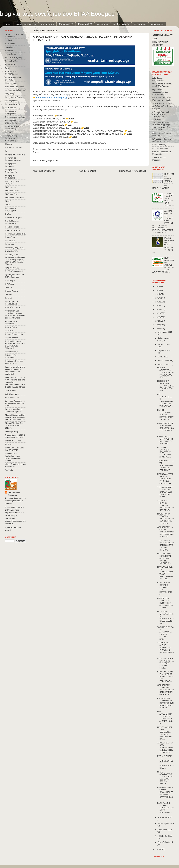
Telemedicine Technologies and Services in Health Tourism (13, 457)
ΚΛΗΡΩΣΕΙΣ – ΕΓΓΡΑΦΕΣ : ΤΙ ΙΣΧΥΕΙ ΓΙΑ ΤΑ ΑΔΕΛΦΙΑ (165, 440)
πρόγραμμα (140, 24)
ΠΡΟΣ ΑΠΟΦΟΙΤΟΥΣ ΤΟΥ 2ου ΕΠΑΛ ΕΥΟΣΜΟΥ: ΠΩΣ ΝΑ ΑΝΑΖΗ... (165, 778)
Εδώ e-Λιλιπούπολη (14, 97)
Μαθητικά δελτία (12, 194)
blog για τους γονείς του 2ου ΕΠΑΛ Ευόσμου (57, 14)
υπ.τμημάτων (48, 24)
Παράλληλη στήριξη (14, 218)
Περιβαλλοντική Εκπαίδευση (12, 222)
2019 (158, 306)
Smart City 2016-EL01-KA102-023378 (15, 449)
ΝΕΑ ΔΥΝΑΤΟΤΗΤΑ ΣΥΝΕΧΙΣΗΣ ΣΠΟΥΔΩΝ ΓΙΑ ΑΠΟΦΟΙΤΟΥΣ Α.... (165, 717)
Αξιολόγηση (10, 47)
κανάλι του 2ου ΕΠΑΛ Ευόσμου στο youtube (162, 99)
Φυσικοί (9, 295)
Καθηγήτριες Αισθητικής (15, 154)
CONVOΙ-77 (10, 331)
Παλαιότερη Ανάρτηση (132, 171)
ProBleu (9, 444)
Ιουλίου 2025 (164, 364)
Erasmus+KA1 (85, 24)
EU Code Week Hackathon (12, 356)
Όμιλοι (8, 214)
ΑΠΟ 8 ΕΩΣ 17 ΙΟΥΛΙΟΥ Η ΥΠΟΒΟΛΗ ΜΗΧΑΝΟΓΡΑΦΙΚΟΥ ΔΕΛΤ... (166, 505)
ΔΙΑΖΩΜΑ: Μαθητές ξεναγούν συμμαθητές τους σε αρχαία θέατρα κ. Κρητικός (162, 126)
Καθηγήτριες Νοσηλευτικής (11, 171)
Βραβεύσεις (10, 65)
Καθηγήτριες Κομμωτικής (10, 165)
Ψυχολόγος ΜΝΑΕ (13, 307)
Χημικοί (8, 298)
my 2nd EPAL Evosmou (14, 494)
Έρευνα (8, 144)
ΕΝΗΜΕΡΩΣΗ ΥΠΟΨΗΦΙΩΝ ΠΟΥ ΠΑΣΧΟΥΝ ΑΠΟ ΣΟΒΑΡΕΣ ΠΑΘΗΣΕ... (165, 703)
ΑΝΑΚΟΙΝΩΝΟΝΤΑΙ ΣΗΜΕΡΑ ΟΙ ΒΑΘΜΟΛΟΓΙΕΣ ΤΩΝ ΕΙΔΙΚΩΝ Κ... (166, 428)
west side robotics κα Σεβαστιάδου (161, 153)
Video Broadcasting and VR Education (15, 465)
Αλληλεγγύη (10, 44)
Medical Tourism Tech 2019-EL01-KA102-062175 (14, 425)
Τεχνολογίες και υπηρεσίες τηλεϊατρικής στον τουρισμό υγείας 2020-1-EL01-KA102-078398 (15, 259)
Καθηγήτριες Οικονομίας (10, 177)
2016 (158, 294)
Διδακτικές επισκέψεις (15, 87)
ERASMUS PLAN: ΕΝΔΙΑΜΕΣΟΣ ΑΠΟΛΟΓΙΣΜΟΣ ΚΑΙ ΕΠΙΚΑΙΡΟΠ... (166, 677)
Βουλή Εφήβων (12, 61)
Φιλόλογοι (9, 284)
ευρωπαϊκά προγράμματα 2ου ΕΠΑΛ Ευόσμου (160, 92)
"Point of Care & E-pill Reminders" (15, 36)
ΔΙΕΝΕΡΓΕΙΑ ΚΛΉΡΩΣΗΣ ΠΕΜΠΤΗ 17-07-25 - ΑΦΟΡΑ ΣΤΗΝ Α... (165, 603)
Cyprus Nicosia (12, 338)
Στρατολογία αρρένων (15, 248)
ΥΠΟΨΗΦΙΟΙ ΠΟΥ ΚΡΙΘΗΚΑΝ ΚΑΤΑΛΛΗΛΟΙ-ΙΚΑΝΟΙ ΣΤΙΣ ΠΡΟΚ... (165, 492)
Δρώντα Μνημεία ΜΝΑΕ (16, 90)
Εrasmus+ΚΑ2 (66, 24)
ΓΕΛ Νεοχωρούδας (161, 148)
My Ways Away (12, 431)
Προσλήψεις (10, 237)
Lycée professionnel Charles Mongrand (14, 410)
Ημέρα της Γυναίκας (14, 147)
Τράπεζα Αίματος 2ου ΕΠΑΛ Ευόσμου (14, 276)
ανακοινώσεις (157, 24)
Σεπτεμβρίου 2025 (166, 823)
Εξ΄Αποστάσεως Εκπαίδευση (12, 128)
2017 (158, 298)
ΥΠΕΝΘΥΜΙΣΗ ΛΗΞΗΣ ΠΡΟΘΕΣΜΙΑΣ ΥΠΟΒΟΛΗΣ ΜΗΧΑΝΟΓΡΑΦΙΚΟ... (166, 649)
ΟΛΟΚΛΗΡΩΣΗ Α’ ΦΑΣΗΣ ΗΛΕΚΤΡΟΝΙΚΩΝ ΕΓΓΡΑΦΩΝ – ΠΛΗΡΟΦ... (165, 532)
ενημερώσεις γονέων (26, 24)
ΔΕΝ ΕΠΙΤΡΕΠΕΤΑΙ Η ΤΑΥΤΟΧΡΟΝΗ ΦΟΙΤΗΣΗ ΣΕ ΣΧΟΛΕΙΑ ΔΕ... (165, 400)
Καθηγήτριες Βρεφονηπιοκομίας (13, 159)
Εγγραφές (9, 94)
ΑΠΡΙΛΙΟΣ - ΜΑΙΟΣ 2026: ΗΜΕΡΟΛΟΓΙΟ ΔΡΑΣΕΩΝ (169, 200)
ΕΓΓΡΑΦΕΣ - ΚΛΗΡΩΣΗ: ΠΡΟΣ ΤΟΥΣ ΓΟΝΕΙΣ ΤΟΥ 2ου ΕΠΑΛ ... (164, 452)
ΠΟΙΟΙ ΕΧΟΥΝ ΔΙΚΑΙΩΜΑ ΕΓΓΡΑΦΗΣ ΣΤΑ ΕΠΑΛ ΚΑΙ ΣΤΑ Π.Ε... (165, 386)
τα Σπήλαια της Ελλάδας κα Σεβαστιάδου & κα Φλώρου (163, 106)
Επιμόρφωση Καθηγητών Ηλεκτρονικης (11, 138)
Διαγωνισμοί (10, 83)
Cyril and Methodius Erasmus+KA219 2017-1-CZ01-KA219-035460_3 (15, 345)
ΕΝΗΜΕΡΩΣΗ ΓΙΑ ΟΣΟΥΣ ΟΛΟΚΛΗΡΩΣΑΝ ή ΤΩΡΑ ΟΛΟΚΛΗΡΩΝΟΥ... (165, 793)
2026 (158, 849)
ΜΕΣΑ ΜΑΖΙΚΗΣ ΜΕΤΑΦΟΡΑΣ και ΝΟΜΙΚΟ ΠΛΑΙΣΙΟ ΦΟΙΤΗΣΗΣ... (165, 558)
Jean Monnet (11, 390)
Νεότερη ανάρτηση (44, 171)
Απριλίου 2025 (164, 351)
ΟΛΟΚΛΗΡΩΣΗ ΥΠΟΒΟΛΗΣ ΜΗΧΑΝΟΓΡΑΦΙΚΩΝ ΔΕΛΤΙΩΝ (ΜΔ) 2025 (166, 690)
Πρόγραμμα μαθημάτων (15, 234)
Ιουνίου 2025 (164, 361)
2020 (158, 309)
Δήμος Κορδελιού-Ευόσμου (13, 79)
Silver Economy (159, 145)
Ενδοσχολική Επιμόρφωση (11, 122)
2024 (158, 325)
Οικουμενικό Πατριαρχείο (10, 209)
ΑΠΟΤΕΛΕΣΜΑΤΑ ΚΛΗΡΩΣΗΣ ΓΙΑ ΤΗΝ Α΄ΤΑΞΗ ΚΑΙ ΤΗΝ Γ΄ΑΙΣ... (165, 663)
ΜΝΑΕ (8, 201)
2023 (158, 321)
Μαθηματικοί (11, 187)
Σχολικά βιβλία (11, 251)
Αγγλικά (8, 40)
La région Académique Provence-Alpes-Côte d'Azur (15, 403)
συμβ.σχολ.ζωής (121, 24)
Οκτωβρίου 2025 (165, 830)
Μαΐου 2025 (163, 357)
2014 (158, 286)
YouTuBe (9, 470)
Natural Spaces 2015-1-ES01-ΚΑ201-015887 (15, 436)
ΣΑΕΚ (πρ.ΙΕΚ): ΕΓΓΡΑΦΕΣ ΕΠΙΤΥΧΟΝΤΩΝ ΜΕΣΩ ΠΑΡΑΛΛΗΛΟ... (165, 808)
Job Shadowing (12, 394)
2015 (158, 290)
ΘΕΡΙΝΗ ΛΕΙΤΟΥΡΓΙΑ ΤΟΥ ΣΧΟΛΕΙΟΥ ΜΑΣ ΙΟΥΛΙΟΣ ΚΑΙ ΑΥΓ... (166, 372)
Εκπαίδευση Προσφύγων (10, 112)
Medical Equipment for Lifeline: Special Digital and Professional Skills (15, 417)
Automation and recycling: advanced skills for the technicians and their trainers (15, 314)
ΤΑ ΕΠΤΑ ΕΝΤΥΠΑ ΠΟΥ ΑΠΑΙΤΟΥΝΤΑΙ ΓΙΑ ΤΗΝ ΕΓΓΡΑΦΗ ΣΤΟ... (165, 633)
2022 (158, 317)
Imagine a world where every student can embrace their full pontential (15, 371)
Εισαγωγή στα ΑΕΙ (50, 160)
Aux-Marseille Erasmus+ (11, 323)
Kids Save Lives (12, 397)
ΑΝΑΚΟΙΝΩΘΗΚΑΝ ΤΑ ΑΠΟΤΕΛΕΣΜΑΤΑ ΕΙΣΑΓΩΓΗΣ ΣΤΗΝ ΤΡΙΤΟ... (165, 748)
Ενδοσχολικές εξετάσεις (15, 117)
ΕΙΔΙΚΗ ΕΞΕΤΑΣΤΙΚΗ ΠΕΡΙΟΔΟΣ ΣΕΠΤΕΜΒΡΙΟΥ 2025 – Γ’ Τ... (165, 415)
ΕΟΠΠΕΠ (9, 132)
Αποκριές (9, 51)
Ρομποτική (10, 244)
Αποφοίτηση (10, 54)
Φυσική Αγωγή (11, 291)
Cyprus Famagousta (14, 334)
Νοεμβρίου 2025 (165, 836)
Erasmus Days (11, 352)
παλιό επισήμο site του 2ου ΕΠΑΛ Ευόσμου (162, 85)
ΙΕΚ (7, 151)
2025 (158, 329)
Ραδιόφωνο (10, 241)
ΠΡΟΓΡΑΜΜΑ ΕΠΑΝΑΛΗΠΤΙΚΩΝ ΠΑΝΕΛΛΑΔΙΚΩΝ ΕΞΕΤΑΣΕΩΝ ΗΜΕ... (165, 617)
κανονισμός (103, 24)
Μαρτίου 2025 (164, 344)
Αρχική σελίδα (87, 171)
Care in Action (11, 327)
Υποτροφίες (10, 281)
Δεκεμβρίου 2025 (165, 842)
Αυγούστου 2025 (165, 817)
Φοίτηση (9, 288)
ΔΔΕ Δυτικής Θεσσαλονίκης (11, 73)
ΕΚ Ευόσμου (11, 108)
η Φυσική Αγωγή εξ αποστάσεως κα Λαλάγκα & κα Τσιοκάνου (161, 116)
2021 (158, 313)
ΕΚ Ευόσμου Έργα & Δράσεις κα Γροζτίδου (162, 140)
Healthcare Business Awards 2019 (14, 362)
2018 (158, 302)
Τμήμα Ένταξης (12, 268)
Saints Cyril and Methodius (159, 159)
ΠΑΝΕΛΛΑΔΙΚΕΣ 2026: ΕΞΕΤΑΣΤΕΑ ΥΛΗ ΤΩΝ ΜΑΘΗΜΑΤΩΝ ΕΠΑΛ (165, 733)
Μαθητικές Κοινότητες (15, 198)
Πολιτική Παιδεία (12, 227)
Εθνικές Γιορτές (12, 101)
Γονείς (8, 68)
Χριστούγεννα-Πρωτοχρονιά (11, 303)
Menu (8, 24)
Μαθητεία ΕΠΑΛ (12, 191)
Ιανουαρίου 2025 (165, 332)
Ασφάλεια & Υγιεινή (13, 58)
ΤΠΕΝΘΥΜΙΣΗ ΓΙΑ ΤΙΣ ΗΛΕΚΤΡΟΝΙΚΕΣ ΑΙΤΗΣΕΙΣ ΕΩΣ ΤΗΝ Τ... (165, 466)
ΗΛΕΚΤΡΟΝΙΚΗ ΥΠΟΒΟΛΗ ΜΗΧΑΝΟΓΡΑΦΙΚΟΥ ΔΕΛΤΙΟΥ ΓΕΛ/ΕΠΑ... (166, 519)
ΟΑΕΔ (8, 205)
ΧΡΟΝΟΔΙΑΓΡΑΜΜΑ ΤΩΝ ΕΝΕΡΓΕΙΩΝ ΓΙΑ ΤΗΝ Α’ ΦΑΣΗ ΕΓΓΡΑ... (165, 479)
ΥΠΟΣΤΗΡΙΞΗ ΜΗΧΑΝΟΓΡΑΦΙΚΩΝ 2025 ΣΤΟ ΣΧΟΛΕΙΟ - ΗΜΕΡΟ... (166, 545)
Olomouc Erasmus (13, 441)
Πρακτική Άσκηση (13, 230)
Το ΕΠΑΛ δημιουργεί (14, 271)
